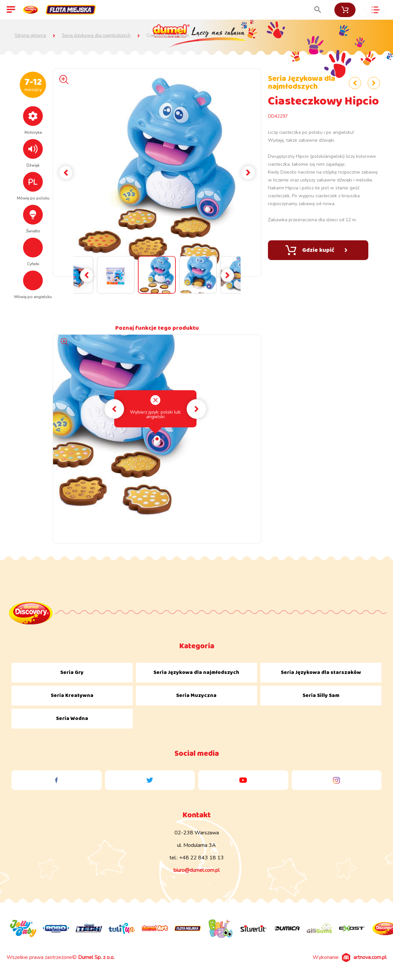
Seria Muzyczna (196, 695)
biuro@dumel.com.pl (196, 870)
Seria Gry (72, 672)
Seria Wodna (72, 718)
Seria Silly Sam (321, 695)
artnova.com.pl (370, 957)
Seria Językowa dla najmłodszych (96, 36)
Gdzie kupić (316, 250)
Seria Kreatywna (72, 695)
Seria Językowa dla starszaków (321, 672)
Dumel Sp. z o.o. (96, 957)
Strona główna (30, 36)
